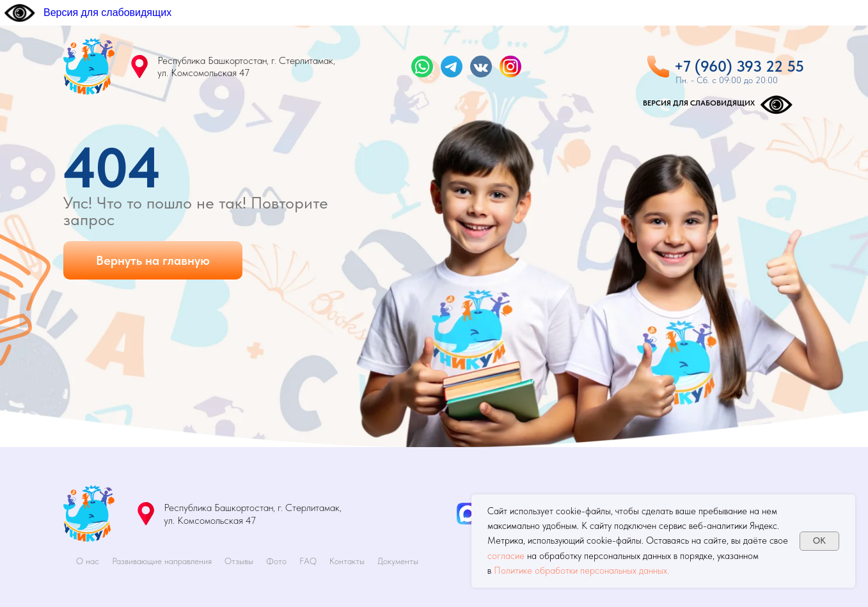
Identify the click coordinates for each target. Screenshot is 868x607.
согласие (506, 556)
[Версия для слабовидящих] (87, 13)
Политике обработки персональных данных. (581, 571)
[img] (89, 67)
